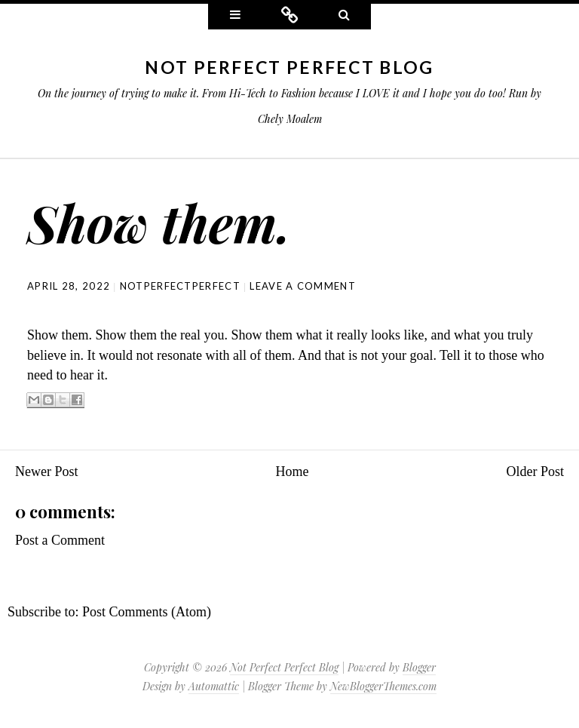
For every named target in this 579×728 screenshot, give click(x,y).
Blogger (419, 667)
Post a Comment (60, 540)
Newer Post (47, 472)
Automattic (214, 686)
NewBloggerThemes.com (383, 686)
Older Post (536, 472)
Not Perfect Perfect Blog (289, 67)
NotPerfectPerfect (180, 286)
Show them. (159, 222)
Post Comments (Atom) (147, 612)
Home (293, 472)
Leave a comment (303, 286)
